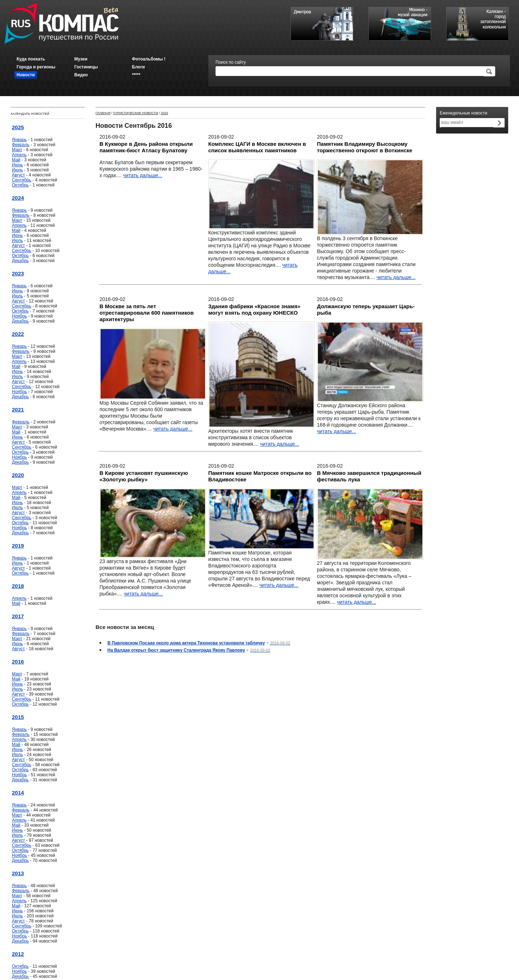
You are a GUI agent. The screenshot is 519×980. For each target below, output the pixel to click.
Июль (17, 170)
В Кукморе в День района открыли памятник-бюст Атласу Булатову (146, 147)
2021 (18, 410)
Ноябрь (19, 316)
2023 (18, 273)
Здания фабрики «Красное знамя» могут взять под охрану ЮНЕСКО (254, 309)
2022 (18, 334)
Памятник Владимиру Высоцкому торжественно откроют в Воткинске (365, 147)
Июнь (17, 165)
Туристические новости (136, 113)
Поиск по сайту (231, 62)
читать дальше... (143, 175)
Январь (19, 140)
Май (16, 160)
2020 (18, 475)
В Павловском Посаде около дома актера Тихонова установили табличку (186, 643)
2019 (18, 546)
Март (17, 150)
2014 (18, 793)
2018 (18, 586)
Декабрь (20, 261)
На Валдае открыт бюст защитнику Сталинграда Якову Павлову (176, 650)
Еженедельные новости (463, 113)
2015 (18, 717)
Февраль (21, 145)
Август (18, 175)
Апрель (19, 155)
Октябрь (20, 185)
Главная (103, 113)
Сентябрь (22, 180)
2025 (18, 127)
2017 (18, 616)
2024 (18, 198)
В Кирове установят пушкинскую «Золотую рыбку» (144, 476)
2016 (18, 662)
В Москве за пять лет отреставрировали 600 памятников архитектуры (147, 313)
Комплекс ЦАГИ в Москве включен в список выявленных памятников (257, 147)
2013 (18, 873)
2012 (18, 954)
